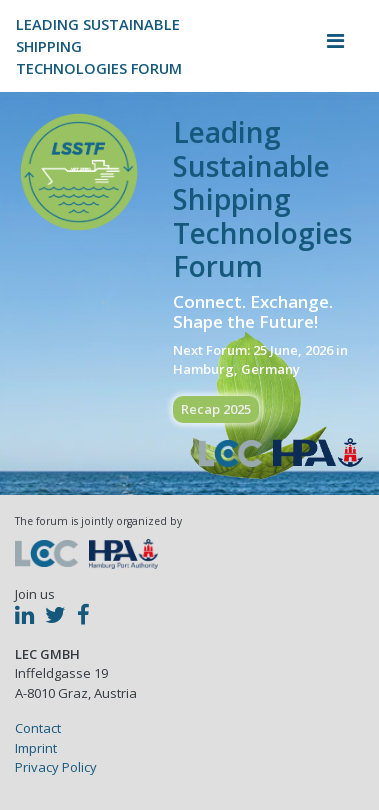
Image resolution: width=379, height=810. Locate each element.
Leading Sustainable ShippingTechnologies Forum (100, 46)
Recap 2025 (216, 409)
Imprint (36, 748)
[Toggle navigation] (335, 46)
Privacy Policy (56, 767)
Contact (38, 728)
